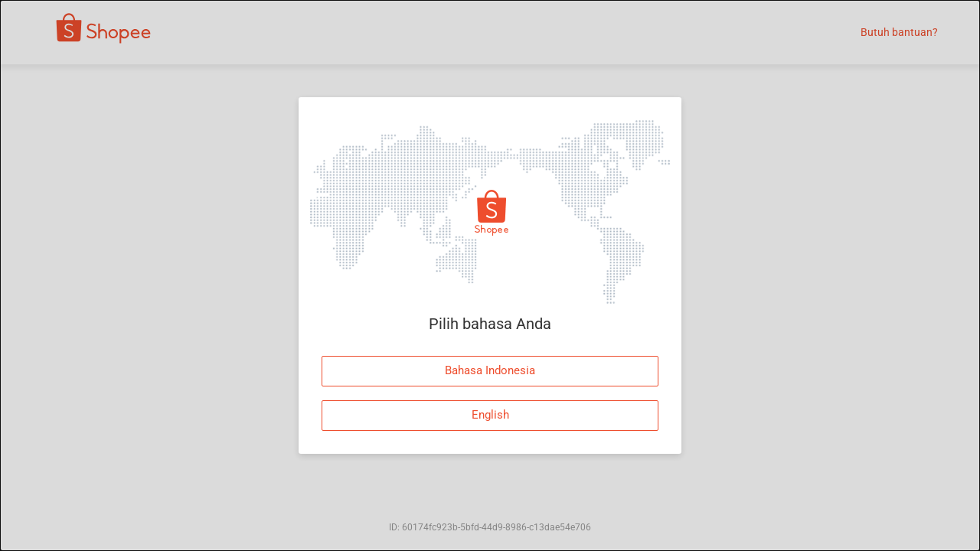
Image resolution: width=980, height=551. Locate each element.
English (490, 415)
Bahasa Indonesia (490, 370)
